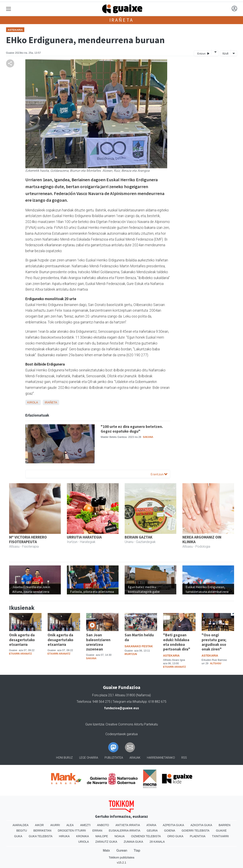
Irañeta (122, 20)
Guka (18, 836)
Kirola (33, 402)
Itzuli (225, 53)
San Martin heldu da (139, 637)
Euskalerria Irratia (125, 831)
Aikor (40, 825)
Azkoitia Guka (201, 825)
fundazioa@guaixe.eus (122, 708)
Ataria (151, 825)
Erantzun (159, 474)
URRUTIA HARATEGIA (84, 537)
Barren (225, 825)
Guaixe (221, 831)
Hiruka (64, 836)
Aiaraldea (21, 825)
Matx (106, 850)
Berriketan (42, 831)
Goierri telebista (195, 831)
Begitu (22, 831)
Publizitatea (114, 758)
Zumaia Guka (133, 842)
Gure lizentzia (95, 724)
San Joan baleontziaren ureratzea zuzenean (98, 642)
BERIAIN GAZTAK (139, 537)
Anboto (103, 825)
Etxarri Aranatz (21, 654)
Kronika (83, 836)
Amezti (85, 825)
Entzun (203, 53)
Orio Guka (175, 836)
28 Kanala (157, 842)
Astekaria (15, 30)
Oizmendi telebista (146, 836)
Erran (97, 831)
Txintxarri (220, 836)
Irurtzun (131, 654)
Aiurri (55, 825)
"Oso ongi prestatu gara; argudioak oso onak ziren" (214, 642)
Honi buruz (64, 758)
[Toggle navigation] (9, 9)
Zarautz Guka (106, 842)
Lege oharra (89, 758)
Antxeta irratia (128, 825)
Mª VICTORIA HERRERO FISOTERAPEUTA (28, 539)
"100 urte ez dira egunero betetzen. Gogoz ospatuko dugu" (132, 429)
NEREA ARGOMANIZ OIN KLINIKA (202, 539)
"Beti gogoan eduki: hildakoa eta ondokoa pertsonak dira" (177, 642)
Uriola (83, 842)
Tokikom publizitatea (121, 857)
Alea (70, 825)
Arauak (135, 758)
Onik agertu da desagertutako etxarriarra (22, 640)
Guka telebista (41, 836)
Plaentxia (198, 836)
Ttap (137, 850)
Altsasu (216, 663)
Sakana (148, 437)
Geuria (152, 831)
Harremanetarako (161, 758)
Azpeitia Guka (173, 825)
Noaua (120, 836)
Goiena (170, 831)
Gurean (122, 850)
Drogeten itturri (72, 831)
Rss (184, 758)
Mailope (102, 836)
